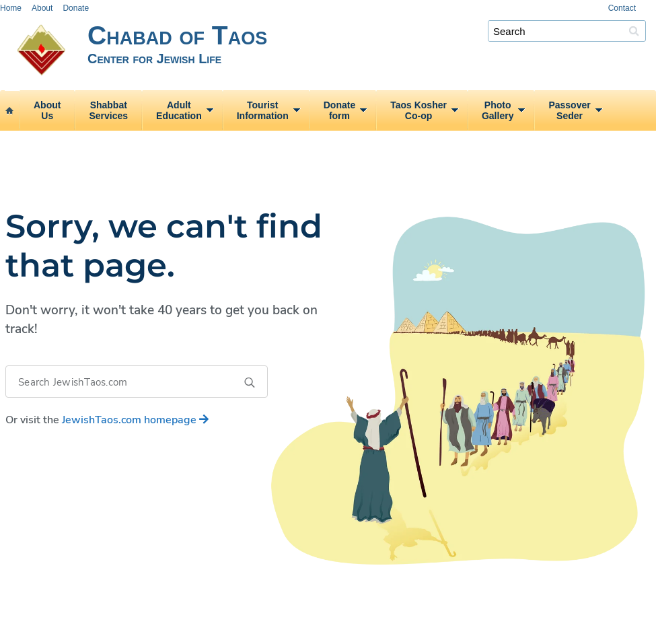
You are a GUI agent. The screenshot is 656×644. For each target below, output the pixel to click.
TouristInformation (263, 110)
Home (11, 8)
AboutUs (47, 110)
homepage (135, 420)
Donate (76, 8)
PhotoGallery (498, 110)
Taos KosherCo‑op (418, 110)
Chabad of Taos (372, 52)
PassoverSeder (569, 110)
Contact (622, 8)
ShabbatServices (108, 110)
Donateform (339, 110)
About (42, 8)
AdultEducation (179, 110)
